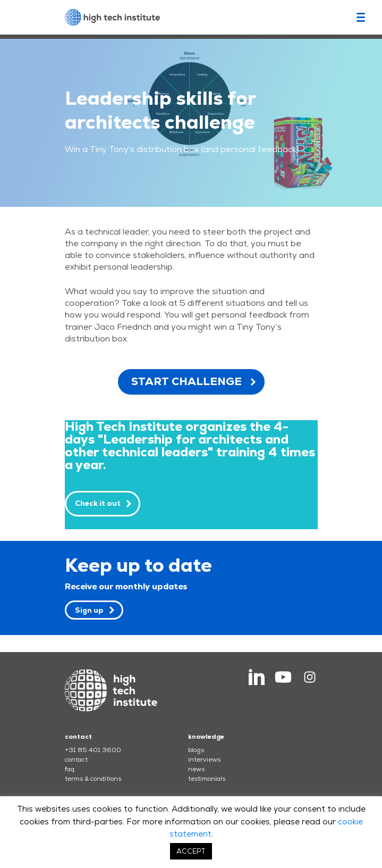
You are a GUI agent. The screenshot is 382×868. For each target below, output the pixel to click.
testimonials (207, 779)
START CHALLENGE (186, 381)
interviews (204, 759)
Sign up (89, 610)
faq (70, 769)
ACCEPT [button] (191, 851)
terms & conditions (93, 779)
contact (76, 759)
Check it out (98, 503)
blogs (196, 750)
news (196, 769)
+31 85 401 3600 (93, 750)
